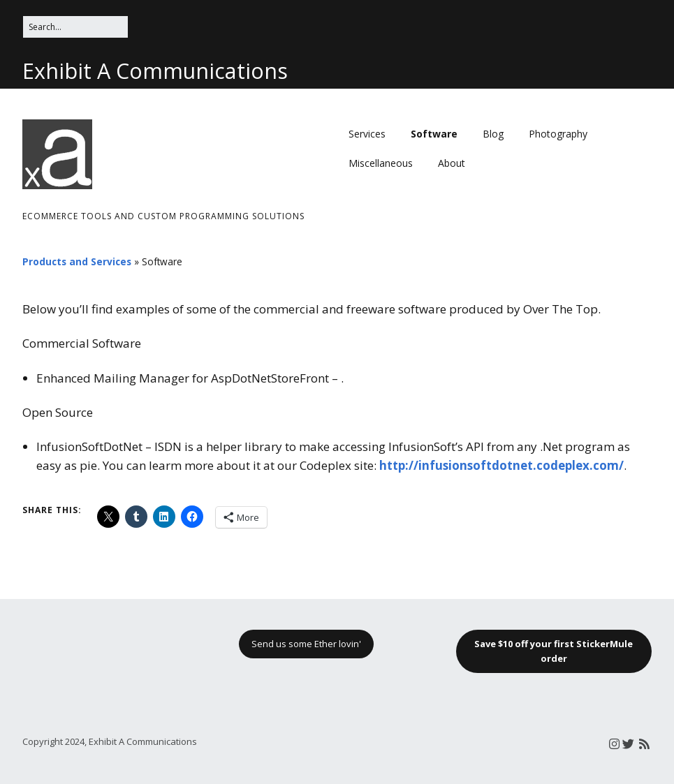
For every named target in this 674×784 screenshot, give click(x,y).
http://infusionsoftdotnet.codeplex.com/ (501, 465)
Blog (493, 134)
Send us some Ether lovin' (306, 644)
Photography (558, 134)
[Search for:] (75, 27)
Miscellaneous (381, 163)
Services (367, 134)
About (452, 163)
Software (434, 134)
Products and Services (77, 261)
